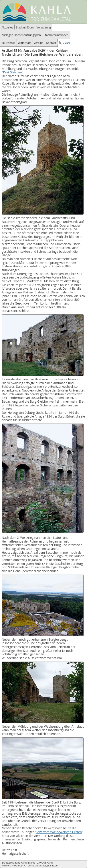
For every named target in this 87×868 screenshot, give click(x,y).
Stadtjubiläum (25, 27)
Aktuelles (7, 27)
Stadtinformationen (56, 35)
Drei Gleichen (12, 72)
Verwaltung (44, 27)
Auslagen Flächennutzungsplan (21, 35)
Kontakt (51, 43)
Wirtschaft (24, 43)
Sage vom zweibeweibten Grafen (59, 832)
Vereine (39, 43)
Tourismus (8, 43)
